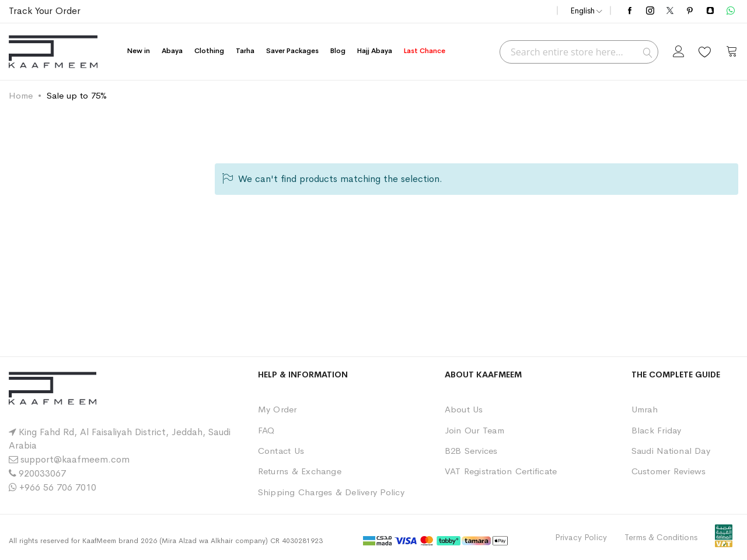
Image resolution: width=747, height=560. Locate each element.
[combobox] (579, 52)
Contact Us (281, 451)
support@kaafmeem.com (75, 459)
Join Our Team (474, 430)
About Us (464, 409)
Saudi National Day (671, 451)
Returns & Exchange (300, 471)
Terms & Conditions (661, 537)
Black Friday (657, 430)
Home (21, 95)
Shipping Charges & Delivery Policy (331, 492)
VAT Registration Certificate (501, 471)
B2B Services (471, 451)
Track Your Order (45, 11)
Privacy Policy (581, 537)
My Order (277, 409)
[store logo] (53, 52)
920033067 (42, 473)
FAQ (266, 430)
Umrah (645, 409)
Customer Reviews (669, 471)
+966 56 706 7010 (58, 487)
